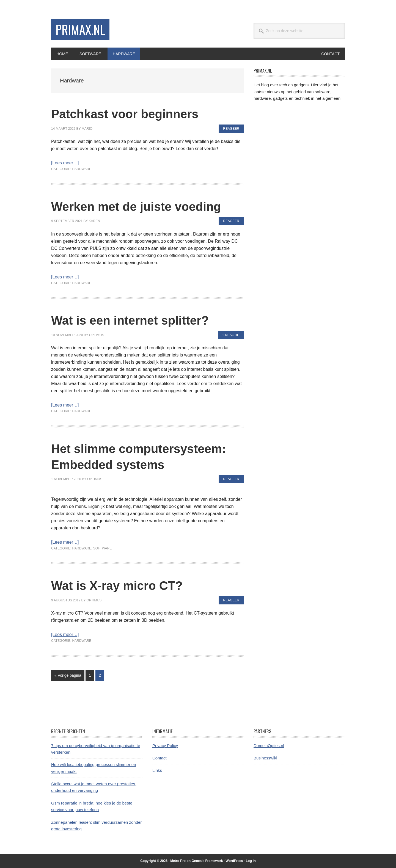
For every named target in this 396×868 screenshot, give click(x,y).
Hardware (82, 169)
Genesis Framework (207, 861)
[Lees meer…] (65, 163)
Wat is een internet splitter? (137, 320)
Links (157, 770)
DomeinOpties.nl (269, 745)
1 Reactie (231, 335)
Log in (251, 861)
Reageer (231, 128)
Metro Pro (178, 861)
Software (103, 548)
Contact (159, 758)
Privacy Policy (165, 745)
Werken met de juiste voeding (144, 206)
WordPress (234, 861)
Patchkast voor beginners (132, 114)
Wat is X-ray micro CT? (123, 585)
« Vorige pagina (68, 676)
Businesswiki (265, 758)
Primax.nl (82, 30)
